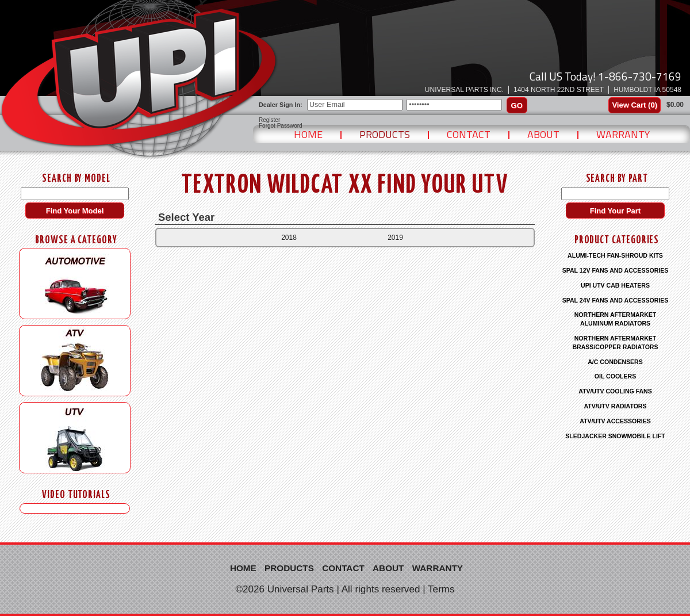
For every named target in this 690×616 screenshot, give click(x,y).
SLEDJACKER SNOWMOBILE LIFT (615, 436)
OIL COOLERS (615, 376)
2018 (289, 238)
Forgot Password (281, 126)
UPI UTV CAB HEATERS (615, 285)
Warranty (623, 134)
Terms (441, 589)
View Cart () (635, 105)
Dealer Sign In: (281, 105)
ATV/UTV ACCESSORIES (615, 421)
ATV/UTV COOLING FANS (615, 391)
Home (308, 134)
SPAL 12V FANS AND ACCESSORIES (616, 270)
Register (269, 120)
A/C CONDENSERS (615, 362)
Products (385, 134)
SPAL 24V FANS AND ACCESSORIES (616, 300)
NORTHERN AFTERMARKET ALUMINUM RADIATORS (616, 319)
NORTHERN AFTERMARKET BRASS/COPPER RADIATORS (615, 343)
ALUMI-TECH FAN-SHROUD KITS (615, 255)
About (543, 134)
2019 (395, 238)
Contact (469, 134)
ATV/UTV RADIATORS (616, 406)
